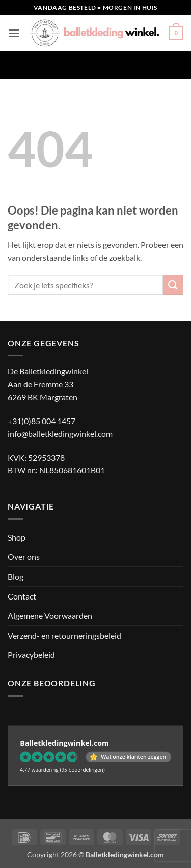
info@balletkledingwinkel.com (60, 433)
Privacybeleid (31, 655)
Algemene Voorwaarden (50, 616)
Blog (16, 576)
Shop (17, 537)
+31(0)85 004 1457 (42, 421)
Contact (22, 596)
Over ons (24, 557)
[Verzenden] (173, 285)
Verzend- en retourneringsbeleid (64, 635)
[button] (14, 33)
